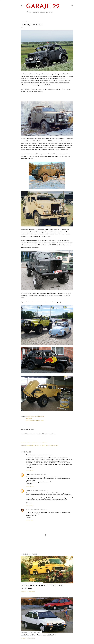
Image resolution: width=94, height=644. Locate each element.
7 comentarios (31, 592)
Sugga (37, 445)
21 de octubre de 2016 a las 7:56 (44, 455)
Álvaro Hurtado (31, 455)
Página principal (33, 12)
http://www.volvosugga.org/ (35, 420)
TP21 (40, 445)
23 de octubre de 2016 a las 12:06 (40, 490)
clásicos (32, 445)
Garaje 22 (43, 7)
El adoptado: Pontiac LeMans (38, 635)
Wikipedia (29, 418)
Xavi (27, 474)
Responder (30, 470)
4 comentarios (31, 638)
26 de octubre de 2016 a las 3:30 (39, 510)
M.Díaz (28, 490)
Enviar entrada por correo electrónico (37, 443)
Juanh (28, 509)
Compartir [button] (23, 443)
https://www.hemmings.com (35, 416)
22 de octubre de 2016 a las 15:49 (38, 474)
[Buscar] (72, 5)
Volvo (43, 445)
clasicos (28, 445)
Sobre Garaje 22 (47, 12)
